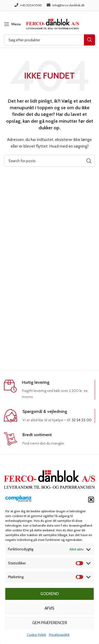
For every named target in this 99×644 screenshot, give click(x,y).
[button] (91, 500)
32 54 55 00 (82, 420)
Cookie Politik (37, 635)
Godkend (50, 594)
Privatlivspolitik (59, 635)
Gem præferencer (50, 623)
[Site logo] (53, 24)
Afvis (49, 608)
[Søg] (49, 40)
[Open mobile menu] (12, 24)
